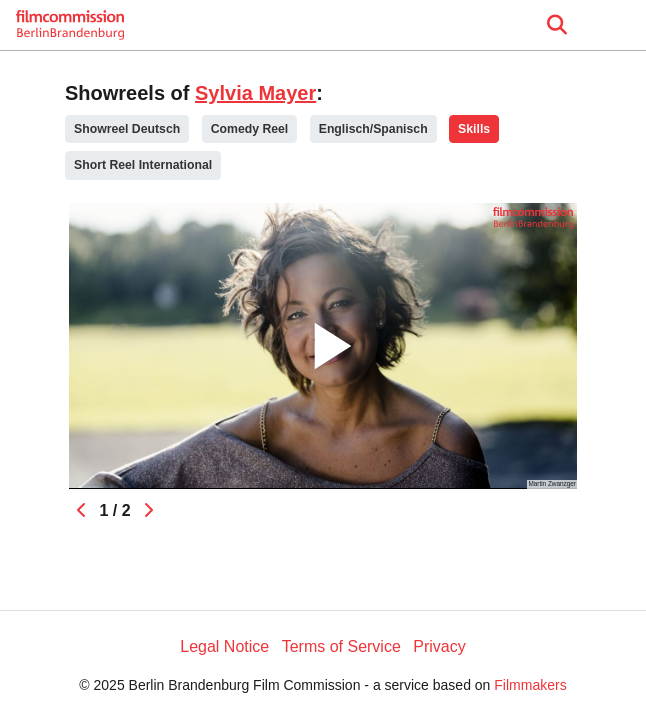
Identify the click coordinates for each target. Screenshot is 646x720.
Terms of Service (341, 646)
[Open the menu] (556, 25)
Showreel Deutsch (127, 129)
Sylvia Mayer (255, 93)
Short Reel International (143, 165)
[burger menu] (616, 25)
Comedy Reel (250, 129)
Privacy (439, 646)
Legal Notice (224, 646)
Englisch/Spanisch (373, 129)
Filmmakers (530, 685)
